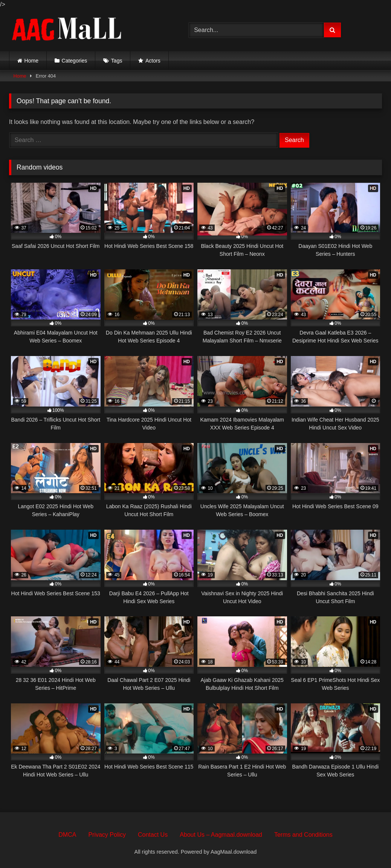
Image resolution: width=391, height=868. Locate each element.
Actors (153, 61)
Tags (117, 61)
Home (31, 61)
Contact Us (153, 835)
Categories (75, 61)
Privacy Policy (107, 835)
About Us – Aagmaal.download (221, 835)
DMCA (67, 835)
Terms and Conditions (303, 835)
